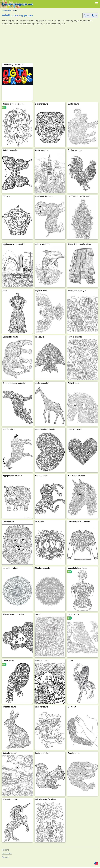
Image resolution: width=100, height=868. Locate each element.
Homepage (6, 10)
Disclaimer (7, 854)
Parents (5, 850)
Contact (5, 857)
